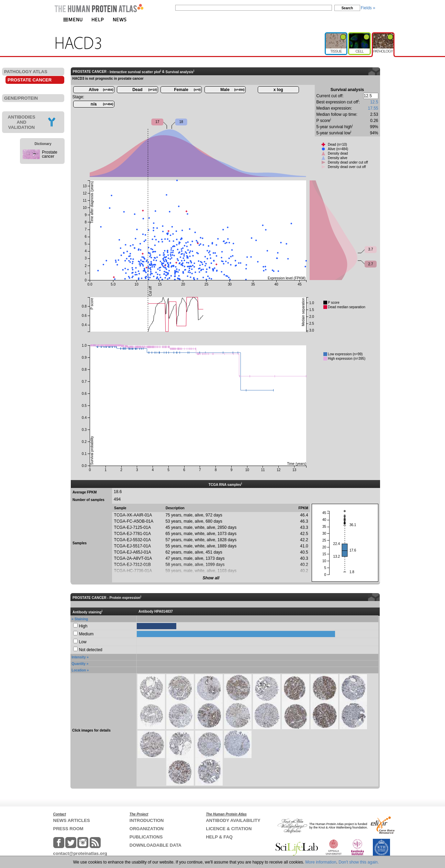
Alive (101, 90)
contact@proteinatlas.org (80, 853)
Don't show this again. (359, 862)
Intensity (79, 657)
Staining (81, 619)
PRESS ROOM (68, 829)
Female (188, 90)
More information (321, 862)
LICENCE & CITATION (229, 829)
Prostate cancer (50, 154)
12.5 (374, 102)
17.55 (373, 108)
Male (232, 90)
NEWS (120, 19)
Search (347, 8)
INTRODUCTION (147, 820)
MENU (73, 19)
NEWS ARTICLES (72, 820)
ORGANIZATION (147, 829)
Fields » (368, 8)
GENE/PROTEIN (21, 98)
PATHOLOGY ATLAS (26, 72)
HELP (98, 19)
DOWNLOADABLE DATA (155, 845)
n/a (102, 104)
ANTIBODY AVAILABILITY (233, 820)
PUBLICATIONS (146, 837)
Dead (145, 90)
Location (79, 670)
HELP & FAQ (219, 837)
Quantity (79, 664)
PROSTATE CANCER (30, 80)
